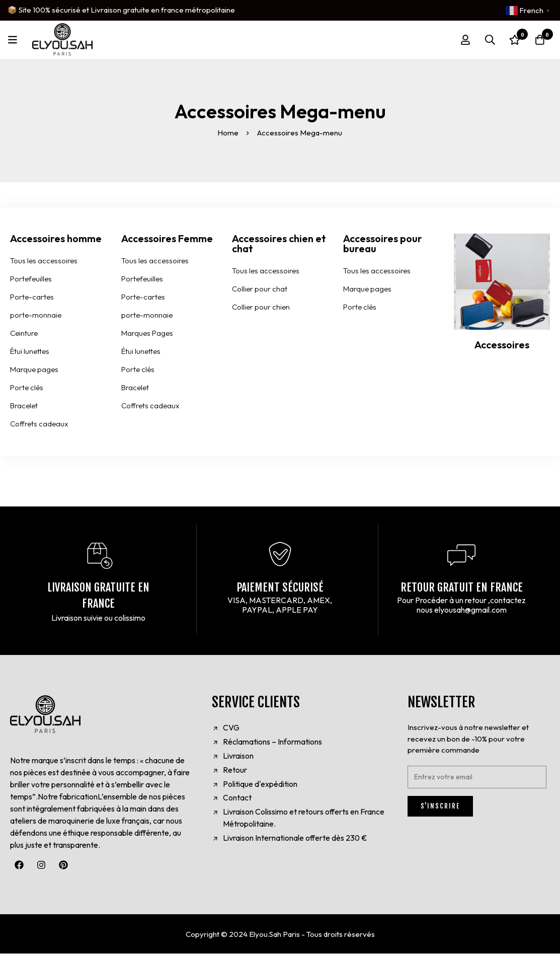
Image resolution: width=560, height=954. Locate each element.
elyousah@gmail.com (470, 610)
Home (228, 133)
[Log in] (464, 40)
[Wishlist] (514, 40)
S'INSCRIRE (440, 806)
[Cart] (539, 40)
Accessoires (502, 345)
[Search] (489, 40)
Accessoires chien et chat (279, 243)
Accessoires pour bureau (383, 243)
